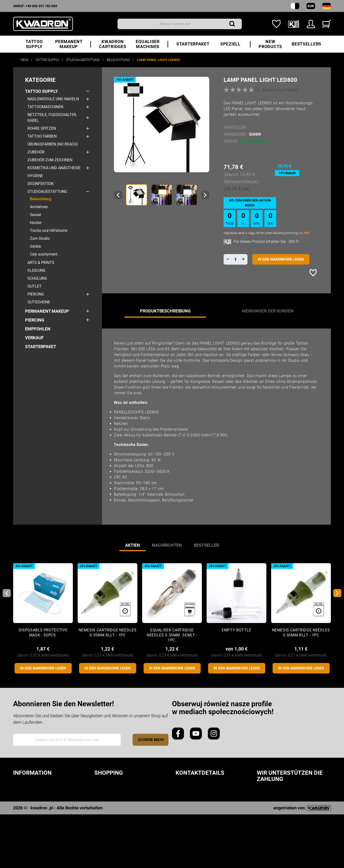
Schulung (37, 278)
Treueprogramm (32, 817)
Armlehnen (39, 207)
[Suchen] (180, 24)
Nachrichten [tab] (167, 545)
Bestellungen (110, 786)
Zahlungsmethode (116, 809)
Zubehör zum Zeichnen (50, 160)
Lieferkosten (109, 802)
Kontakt (23, 840)
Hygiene (35, 176)
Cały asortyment (44, 254)
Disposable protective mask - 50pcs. (43, 633)
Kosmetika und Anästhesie (54, 168)
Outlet (35, 286)
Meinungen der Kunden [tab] (268, 311)
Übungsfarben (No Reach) (53, 144)
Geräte (35, 246)
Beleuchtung (41, 199)
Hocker (36, 223)
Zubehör (36, 152)
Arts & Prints (41, 263)
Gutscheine (39, 302)
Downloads (26, 825)
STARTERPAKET (41, 347)
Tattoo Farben (42, 136)
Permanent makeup (47, 311)
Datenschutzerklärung (40, 794)
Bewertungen (29, 809)
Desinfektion (40, 184)
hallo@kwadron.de (198, 833)
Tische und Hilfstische (49, 231)
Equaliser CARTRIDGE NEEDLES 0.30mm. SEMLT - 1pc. (172, 635)
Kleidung (36, 270)
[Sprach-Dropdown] (327, 6)
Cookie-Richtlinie (33, 802)
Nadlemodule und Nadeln (53, 99)
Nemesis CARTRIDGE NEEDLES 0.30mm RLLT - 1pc (301, 633)
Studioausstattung (47, 192)
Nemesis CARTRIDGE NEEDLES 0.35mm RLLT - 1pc (108, 633)
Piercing (36, 294)
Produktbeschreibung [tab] (165, 311)
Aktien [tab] (133, 545)
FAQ (98, 825)
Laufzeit (104, 794)
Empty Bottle (236, 630)
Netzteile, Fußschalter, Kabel (52, 118)
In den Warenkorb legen (281, 259)
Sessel (35, 215)
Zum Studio (40, 238)
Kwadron (24, 832)
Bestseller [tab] (206, 545)
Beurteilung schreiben (280, 90)
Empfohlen (38, 329)
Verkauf (34, 338)
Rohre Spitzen (42, 128)
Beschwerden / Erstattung (125, 817)
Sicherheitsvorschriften (42, 786)
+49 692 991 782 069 (41, 6)
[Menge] (236, 259)
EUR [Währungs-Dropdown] (311, 6)
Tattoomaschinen (45, 107)
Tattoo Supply (41, 91)
